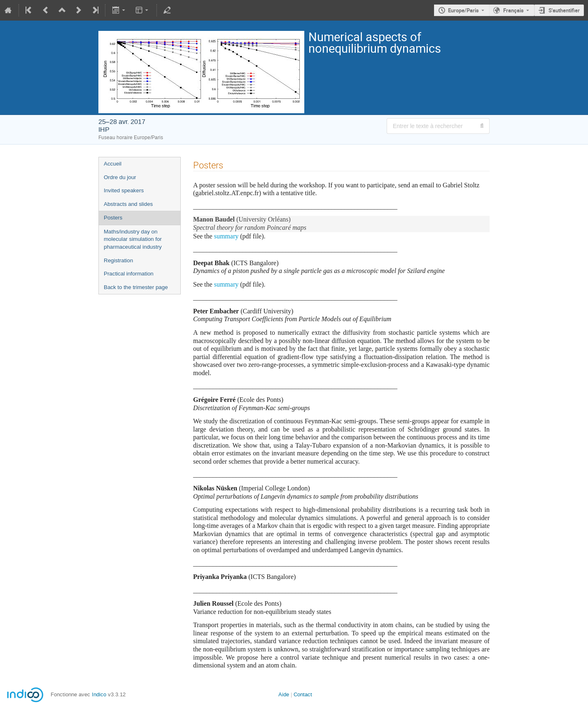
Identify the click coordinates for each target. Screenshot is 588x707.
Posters (113, 218)
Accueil (113, 164)
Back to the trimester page (136, 287)
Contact (303, 694)
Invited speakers (124, 190)
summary (226, 236)
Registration (118, 260)
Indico (99, 694)
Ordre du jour (120, 177)
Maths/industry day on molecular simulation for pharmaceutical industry (133, 239)
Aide (284, 694)
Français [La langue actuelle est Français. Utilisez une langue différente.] (513, 10)
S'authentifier (564, 10)
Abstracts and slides (128, 204)
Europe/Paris (463, 10)
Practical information (129, 274)
